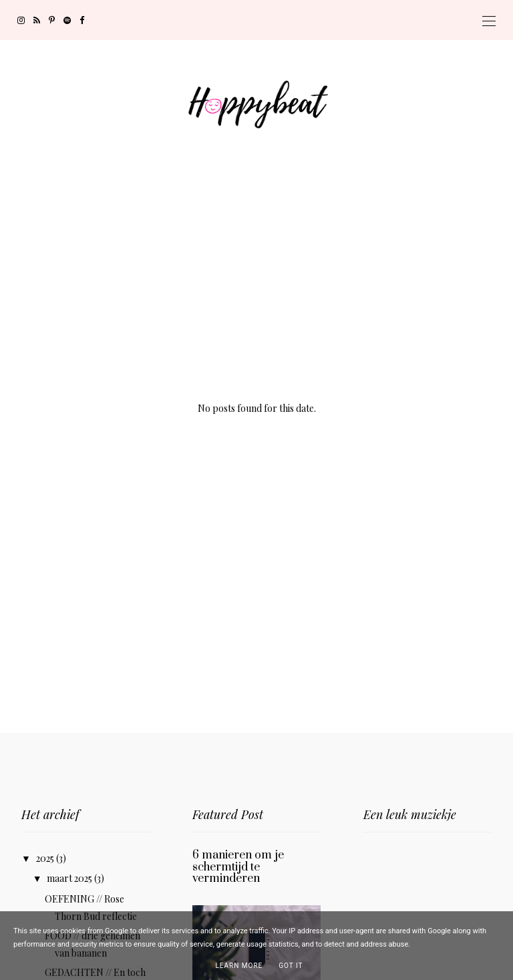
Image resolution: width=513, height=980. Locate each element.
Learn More (239, 966)
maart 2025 (70, 878)
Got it (291, 966)
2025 (46, 858)
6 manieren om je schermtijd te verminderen (238, 867)
